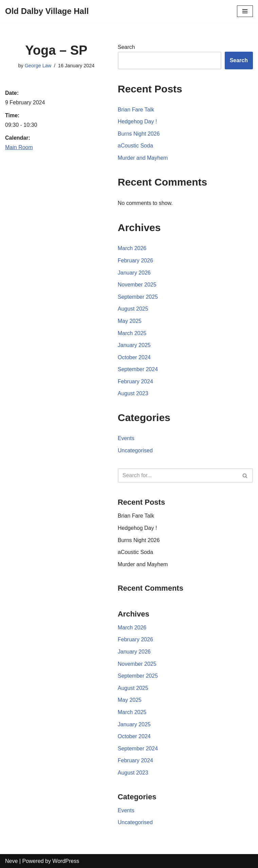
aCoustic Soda (135, 146)
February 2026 (135, 261)
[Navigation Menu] (245, 11)
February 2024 (135, 381)
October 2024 (134, 357)
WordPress (66, 861)
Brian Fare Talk (136, 110)
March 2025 (132, 333)
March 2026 (132, 248)
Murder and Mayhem (143, 158)
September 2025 (138, 297)
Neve (11, 861)
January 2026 (134, 273)
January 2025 (134, 345)
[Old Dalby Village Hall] (47, 11)
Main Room (19, 147)
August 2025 (133, 309)
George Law (38, 66)
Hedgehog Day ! (137, 121)
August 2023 (133, 393)
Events (126, 438)
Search (126, 47)
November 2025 (137, 285)
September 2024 (138, 369)
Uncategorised (135, 450)
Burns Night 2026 (139, 134)
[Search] (178, 475)
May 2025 (130, 321)
